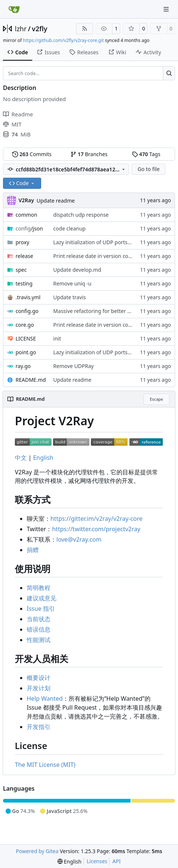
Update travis (70, 297)
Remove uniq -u (72, 283)
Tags (146, 154)
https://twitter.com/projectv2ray (96, 529)
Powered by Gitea (37, 851)
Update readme (56, 201)
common (27, 215)
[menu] (70, 861)
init (57, 338)
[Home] (14, 9)
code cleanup (70, 228)
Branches (89, 154)
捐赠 (33, 550)
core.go (25, 325)
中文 (21, 458)
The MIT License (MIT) (45, 765)
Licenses (97, 861)
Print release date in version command (100, 256)
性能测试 (39, 640)
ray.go (23, 366)
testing (24, 283)
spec (21, 270)
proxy (22, 242)
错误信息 (39, 629)
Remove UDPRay (74, 366)
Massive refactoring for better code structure (108, 311)
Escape (156, 399)
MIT (12, 124)
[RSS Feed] (85, 29)
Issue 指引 (41, 609)
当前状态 (39, 619)
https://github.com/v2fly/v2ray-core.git (63, 40)
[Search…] (169, 73)
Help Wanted (45, 698)
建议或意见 (42, 598)
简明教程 (39, 588)
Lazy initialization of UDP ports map (97, 242)
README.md (31, 380)
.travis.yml (28, 297)
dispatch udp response (81, 215)
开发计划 (39, 688)
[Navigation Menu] (167, 9)
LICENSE (26, 338)
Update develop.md (77, 270)
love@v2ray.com (79, 539)
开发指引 (39, 727)
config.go (27, 311)
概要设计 (39, 678)
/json (29, 228)
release (24, 256)
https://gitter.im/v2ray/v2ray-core (96, 519)
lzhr (21, 29)
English (43, 458)
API (116, 861)
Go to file (149, 169)
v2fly (40, 29)
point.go (26, 352)
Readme (18, 114)
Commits (32, 154)
